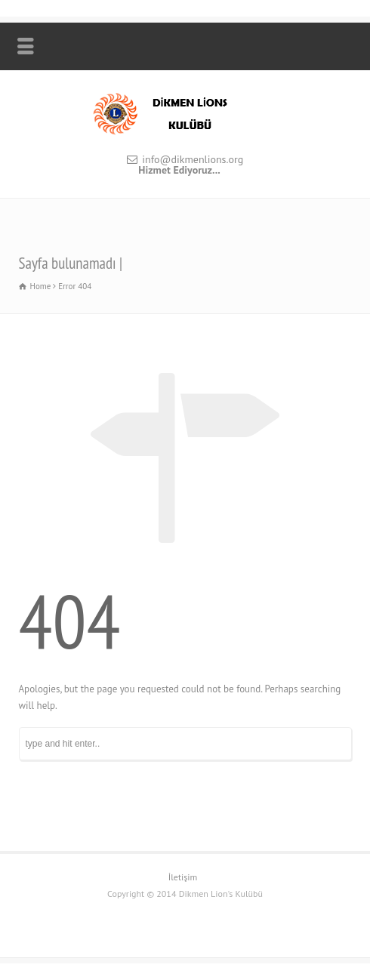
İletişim (183, 877)
